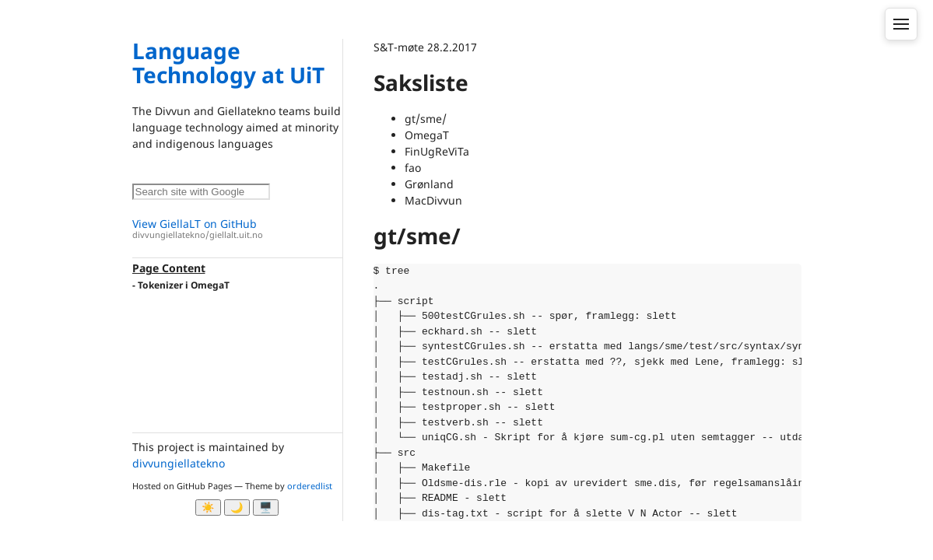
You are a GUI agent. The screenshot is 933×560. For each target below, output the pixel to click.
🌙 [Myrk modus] (237, 507)
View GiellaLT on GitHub (237, 229)
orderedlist (310, 486)
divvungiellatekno (179, 463)
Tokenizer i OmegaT (184, 285)
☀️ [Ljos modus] (208, 507)
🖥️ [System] (266, 507)
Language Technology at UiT (228, 63)
